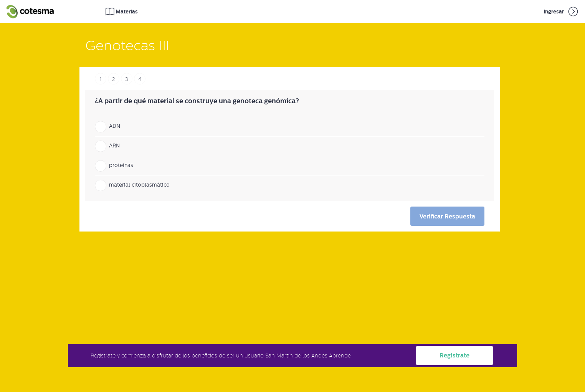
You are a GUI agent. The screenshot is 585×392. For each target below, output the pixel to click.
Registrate (454, 355)
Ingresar (561, 12)
